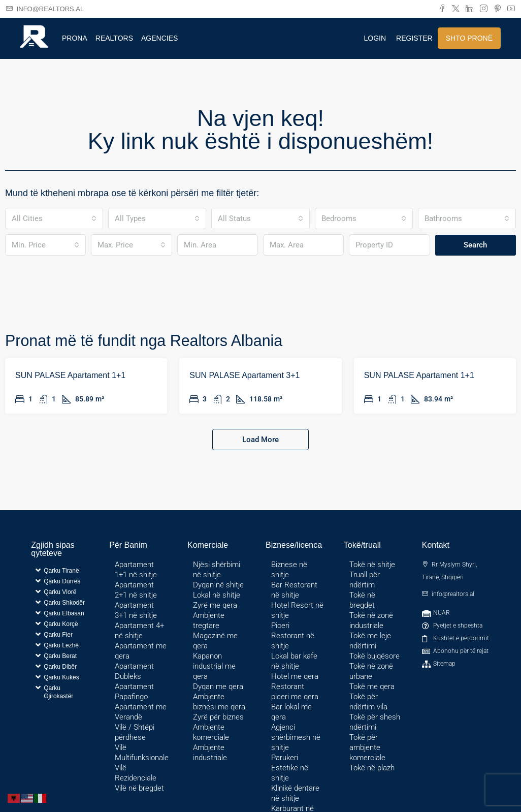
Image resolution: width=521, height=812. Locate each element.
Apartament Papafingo (134, 692)
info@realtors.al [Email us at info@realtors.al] (453, 594)
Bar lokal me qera (291, 712)
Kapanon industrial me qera (214, 666)
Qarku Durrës (62, 581)
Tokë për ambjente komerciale (367, 747)
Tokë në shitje (372, 565)
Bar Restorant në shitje (294, 590)
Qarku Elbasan (64, 613)
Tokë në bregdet (362, 600)
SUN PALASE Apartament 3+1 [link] (245, 375)
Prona (75, 38)
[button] (63, 570)
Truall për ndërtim (365, 580)
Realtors (114, 38)
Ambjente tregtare (209, 620)
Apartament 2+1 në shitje (136, 590)
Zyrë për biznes (218, 717)
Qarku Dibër (60, 667)
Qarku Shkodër (64, 603)
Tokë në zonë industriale (371, 620)
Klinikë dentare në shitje (295, 793)
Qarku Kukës (61, 677)
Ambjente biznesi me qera (219, 702)
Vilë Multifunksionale (142, 753)
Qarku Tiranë (61, 571)
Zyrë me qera (215, 605)
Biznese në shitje (289, 570)
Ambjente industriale (210, 753)
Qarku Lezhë (61, 645)
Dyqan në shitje (218, 585)
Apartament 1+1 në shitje (136, 570)
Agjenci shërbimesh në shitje (296, 737)
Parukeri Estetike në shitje (290, 768)
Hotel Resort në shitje (297, 610)
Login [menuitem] (375, 38)
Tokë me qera (372, 686)
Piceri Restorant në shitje (293, 636)
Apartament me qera (141, 651)
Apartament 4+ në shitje (139, 631)
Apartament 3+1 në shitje (136, 610)
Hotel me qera (295, 676)
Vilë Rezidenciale (136, 773)
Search (475, 245)
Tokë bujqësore (375, 656)
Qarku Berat (60, 656)
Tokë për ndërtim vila (368, 702)
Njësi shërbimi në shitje (217, 570)
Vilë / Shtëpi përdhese (135, 732)
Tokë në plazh (372, 768)
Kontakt (436, 545)
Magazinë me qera (215, 641)
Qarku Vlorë (60, 592)
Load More (260, 440)
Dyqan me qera (218, 686)
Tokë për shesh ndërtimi (375, 722)
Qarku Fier (58, 635)
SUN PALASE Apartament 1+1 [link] (70, 375)
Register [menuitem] (414, 38)
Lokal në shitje (217, 595)
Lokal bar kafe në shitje (294, 661)
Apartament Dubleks (134, 671)
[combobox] (54, 218)
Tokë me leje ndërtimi (370, 641)
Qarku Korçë (61, 624)
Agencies (159, 38)
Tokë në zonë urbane (371, 671)
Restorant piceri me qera (295, 692)
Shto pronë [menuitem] (469, 38)
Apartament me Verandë (141, 712)
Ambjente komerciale (211, 732)
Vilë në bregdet (139, 788)
